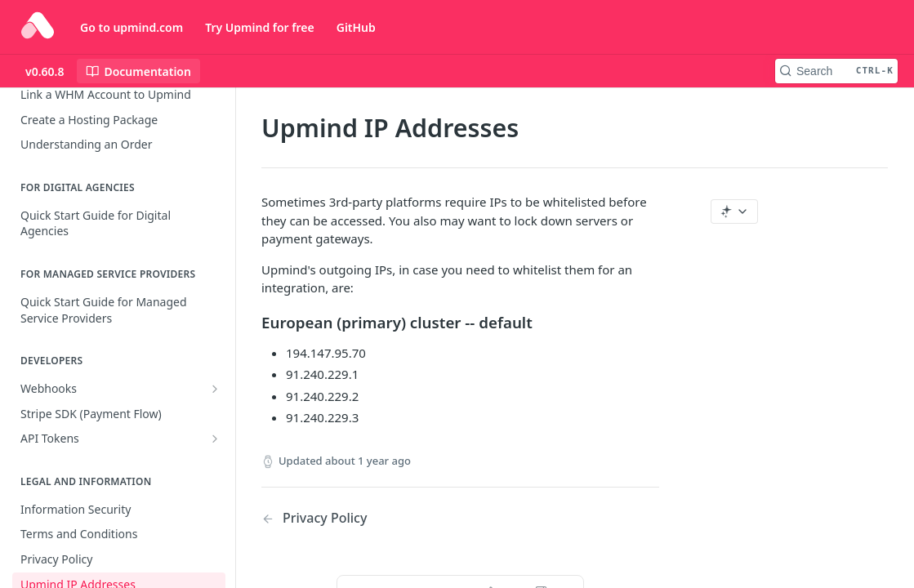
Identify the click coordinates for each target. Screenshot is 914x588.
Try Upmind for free (260, 27)
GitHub (356, 27)
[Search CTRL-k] (836, 71)
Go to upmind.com (132, 27)
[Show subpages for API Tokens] (215, 439)
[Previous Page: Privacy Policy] (347, 518)
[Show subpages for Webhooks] (215, 389)
